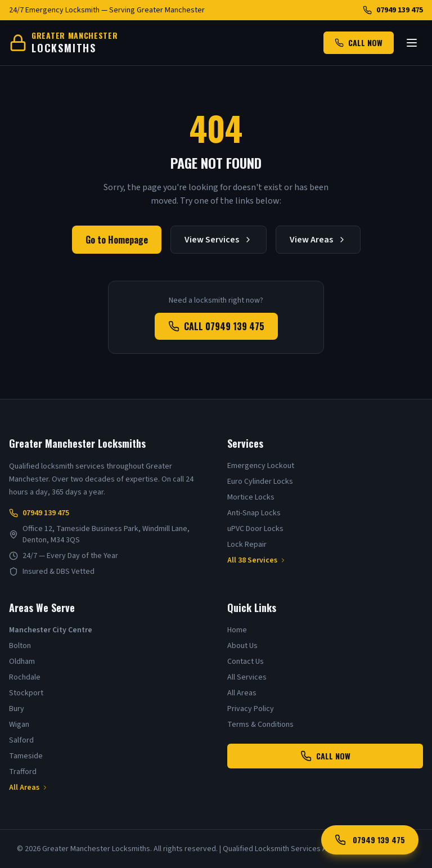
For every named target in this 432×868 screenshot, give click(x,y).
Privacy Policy (251, 709)
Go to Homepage (117, 240)
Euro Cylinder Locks (260, 482)
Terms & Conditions (260, 725)
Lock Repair (247, 545)
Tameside (26, 756)
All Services (247, 677)
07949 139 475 (393, 10)
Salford (21, 740)
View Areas (318, 240)
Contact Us (246, 662)
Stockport (26, 693)
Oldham (22, 662)
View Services (219, 240)
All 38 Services (257, 560)
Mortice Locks (251, 497)
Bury (17, 709)
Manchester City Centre (51, 630)
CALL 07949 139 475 (216, 326)
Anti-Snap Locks (254, 513)
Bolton (20, 646)
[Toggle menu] (412, 43)
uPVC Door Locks (255, 529)
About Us (242, 646)
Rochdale (25, 677)
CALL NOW (359, 42)
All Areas (29, 788)
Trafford (23, 772)
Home (237, 630)
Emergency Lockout (261, 466)
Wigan (19, 725)
